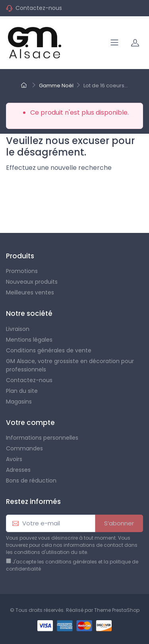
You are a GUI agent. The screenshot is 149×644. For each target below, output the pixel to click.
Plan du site (22, 391)
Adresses (18, 470)
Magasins (19, 402)
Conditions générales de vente (49, 350)
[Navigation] (114, 42)
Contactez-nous (39, 8)
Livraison (18, 329)
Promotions (22, 271)
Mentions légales (29, 340)
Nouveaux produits (32, 282)
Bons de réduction (31, 481)
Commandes (24, 448)
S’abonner (119, 523)
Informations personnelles (42, 438)
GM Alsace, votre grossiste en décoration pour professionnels (70, 365)
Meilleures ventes (30, 292)
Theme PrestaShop (117, 610)
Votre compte (30, 423)
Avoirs (14, 459)
